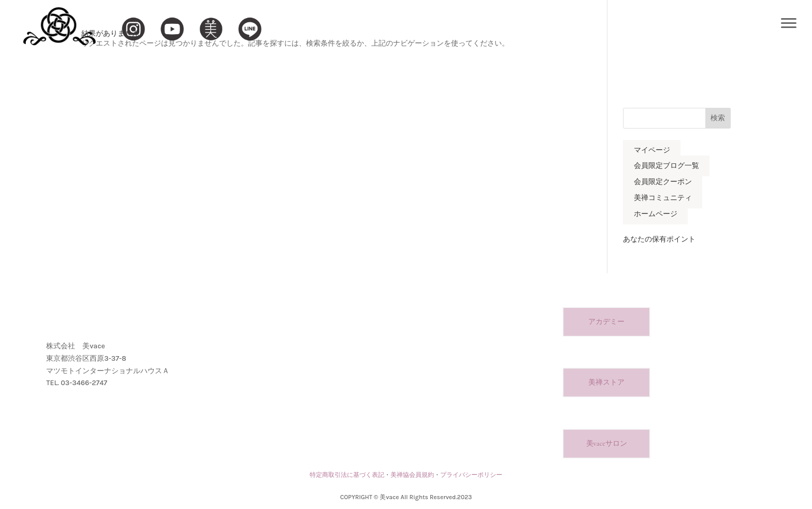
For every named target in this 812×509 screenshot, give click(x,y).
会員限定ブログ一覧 (666, 166)
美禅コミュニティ (663, 198)
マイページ (652, 150)
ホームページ (656, 214)
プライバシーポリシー (471, 475)
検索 (718, 118)
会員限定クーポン (663, 182)
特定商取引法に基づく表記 (347, 475)
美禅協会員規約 (412, 475)
